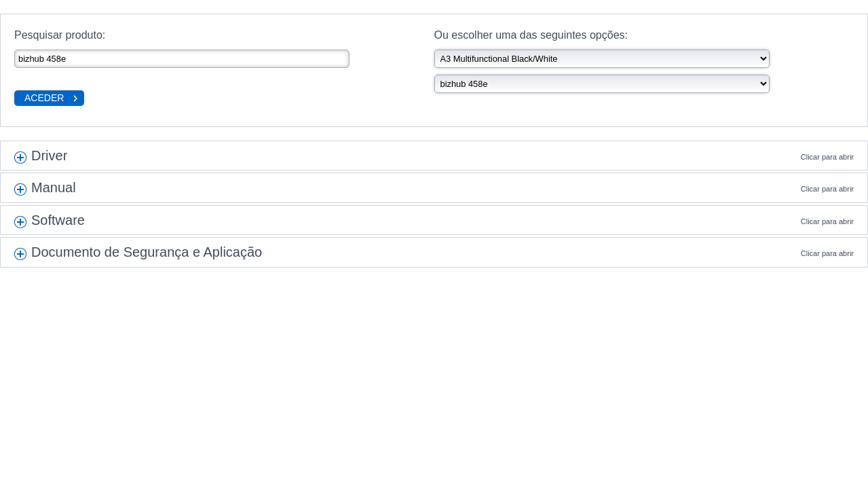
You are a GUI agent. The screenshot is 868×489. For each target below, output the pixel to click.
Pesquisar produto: (60, 35)
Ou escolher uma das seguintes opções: (531, 35)
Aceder (44, 98)
